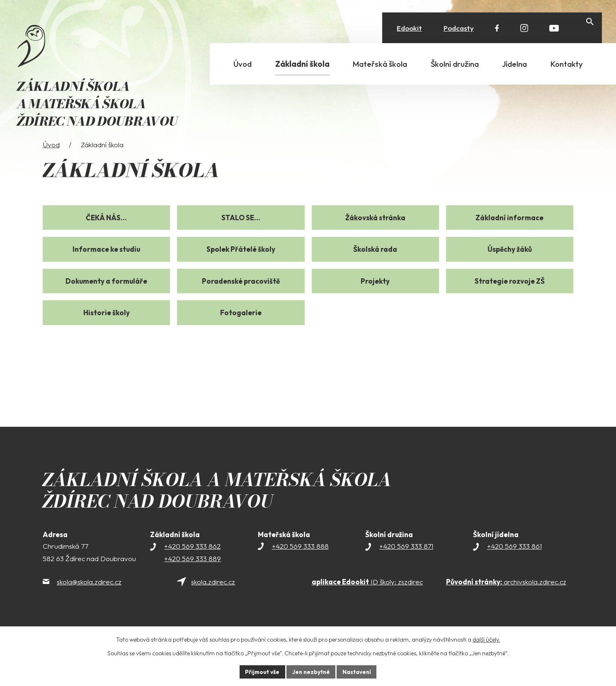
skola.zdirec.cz (213, 595)
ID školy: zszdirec (367, 595)
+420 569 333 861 (514, 560)
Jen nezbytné (311, 671)
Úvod (51, 158)
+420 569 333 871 (406, 560)
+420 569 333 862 (192, 560)
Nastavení (358, 671)
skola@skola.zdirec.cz (89, 595)
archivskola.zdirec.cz (506, 595)
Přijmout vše (261, 671)
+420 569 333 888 (300, 560)
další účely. (486, 639)
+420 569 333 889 (193, 572)
